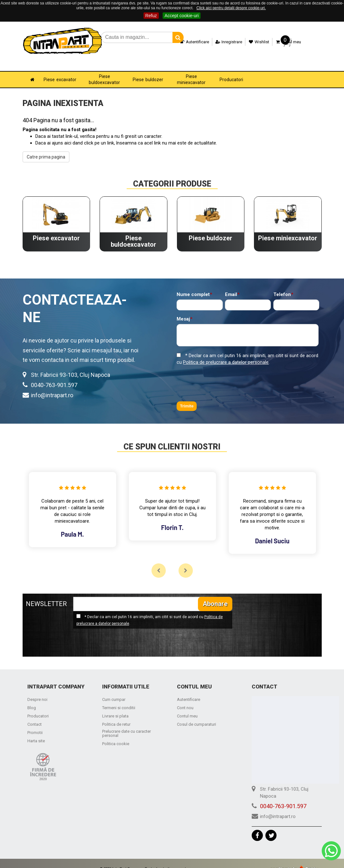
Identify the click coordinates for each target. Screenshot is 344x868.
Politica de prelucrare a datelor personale (226, 353)
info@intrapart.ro (52, 386)
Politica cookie (116, 735)
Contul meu (187, 707)
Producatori (38, 707)
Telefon (282, 286)
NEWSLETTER (46, 595)
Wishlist (254, 42)
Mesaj (183, 310)
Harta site (36, 732)
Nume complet (193, 286)
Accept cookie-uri (182, 16)
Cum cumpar (114, 691)
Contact (35, 715)
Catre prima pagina (46, 148)
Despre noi (37, 691)
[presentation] (225, 375)
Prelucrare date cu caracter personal (126, 724)
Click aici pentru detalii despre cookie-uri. (231, 8)
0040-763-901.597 (54, 376)
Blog (32, 699)
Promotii (35, 724)
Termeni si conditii (119, 699)
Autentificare (190, 42)
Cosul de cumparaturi (197, 715)
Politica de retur (116, 715)
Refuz (151, 16)
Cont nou (185, 699)
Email (231, 286)
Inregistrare (224, 42)
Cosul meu (283, 42)
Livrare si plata (115, 707)
